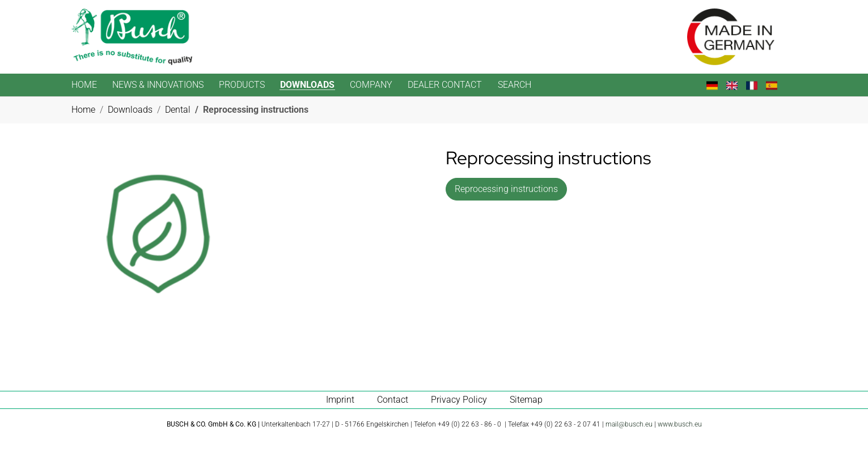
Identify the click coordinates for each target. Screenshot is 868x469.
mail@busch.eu (629, 424)
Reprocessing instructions (506, 189)
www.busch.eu (680, 424)
